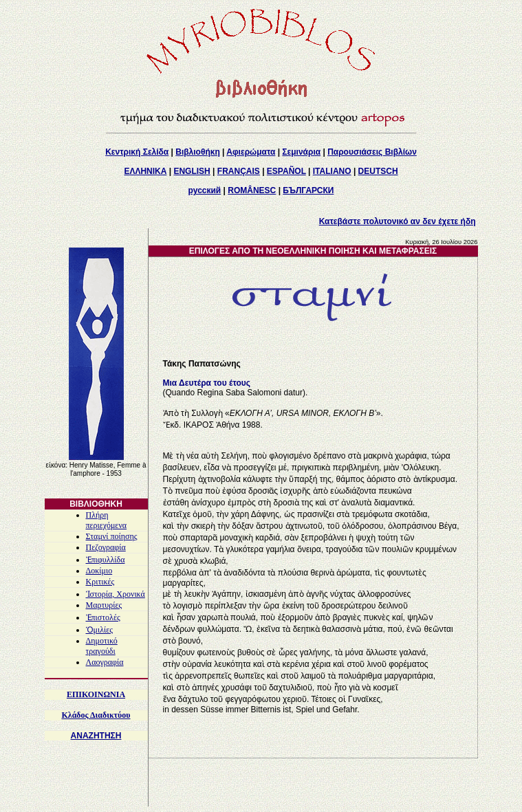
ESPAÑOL (286, 171)
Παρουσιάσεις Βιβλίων (372, 152)
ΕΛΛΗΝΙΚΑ (145, 171)
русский (205, 190)
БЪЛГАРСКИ (308, 190)
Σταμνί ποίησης (112, 536)
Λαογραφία (105, 662)
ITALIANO (332, 171)
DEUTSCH (378, 171)
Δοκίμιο (99, 571)
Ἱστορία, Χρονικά (116, 594)
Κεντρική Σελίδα (137, 152)
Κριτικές (100, 582)
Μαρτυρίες (104, 605)
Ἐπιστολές (103, 617)
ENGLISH (192, 171)
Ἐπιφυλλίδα (106, 560)
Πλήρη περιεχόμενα (107, 520)
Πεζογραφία (106, 547)
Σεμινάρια (301, 152)
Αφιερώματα (251, 152)
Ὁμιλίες (100, 630)
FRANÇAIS (239, 171)
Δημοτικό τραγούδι (102, 646)
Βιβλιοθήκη (198, 152)
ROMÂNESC (252, 190)
